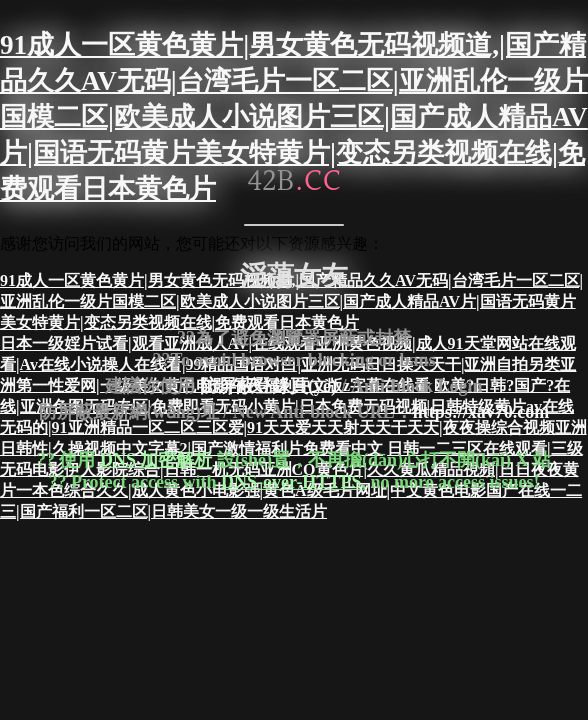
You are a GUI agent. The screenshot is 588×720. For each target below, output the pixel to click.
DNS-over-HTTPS (291, 482)
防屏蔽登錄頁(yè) (268, 385)
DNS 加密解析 (156, 460)
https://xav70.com (481, 412)
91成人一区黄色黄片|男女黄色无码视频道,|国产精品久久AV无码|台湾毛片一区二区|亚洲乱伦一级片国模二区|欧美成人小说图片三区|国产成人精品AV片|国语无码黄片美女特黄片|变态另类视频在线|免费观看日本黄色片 (294, 117)
